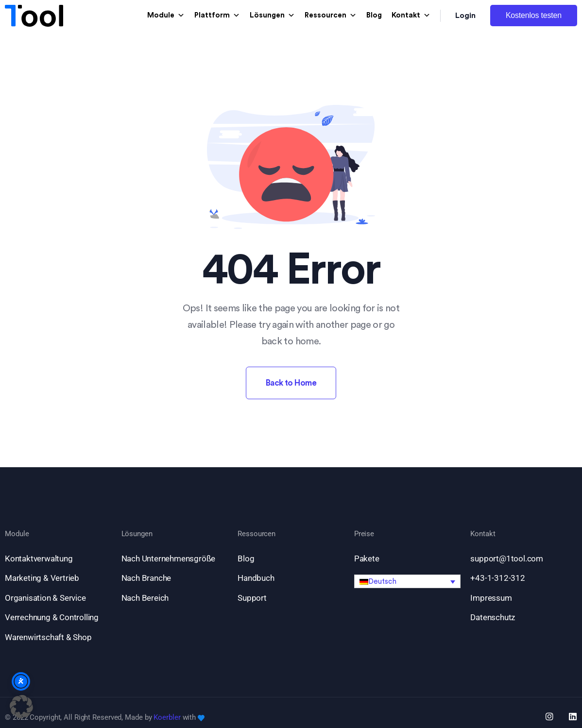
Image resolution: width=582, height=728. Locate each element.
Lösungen (272, 16)
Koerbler (167, 717)
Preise (364, 534)
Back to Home (291, 383)
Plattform (217, 16)
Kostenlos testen (534, 15)
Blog (374, 15)
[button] (408, 581)
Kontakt (411, 16)
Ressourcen (331, 16)
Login (465, 16)
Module (166, 16)
